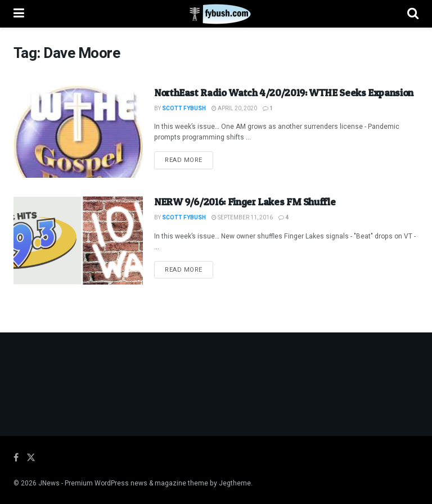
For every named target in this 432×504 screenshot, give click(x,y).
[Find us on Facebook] (16, 458)
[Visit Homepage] (216, 14)
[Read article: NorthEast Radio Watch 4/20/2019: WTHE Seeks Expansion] (78, 132)
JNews (49, 483)
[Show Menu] (19, 14)
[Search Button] (413, 14)
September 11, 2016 (242, 218)
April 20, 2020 (234, 109)
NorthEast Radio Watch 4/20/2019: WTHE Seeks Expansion (284, 93)
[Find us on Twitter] (31, 458)
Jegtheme (235, 483)
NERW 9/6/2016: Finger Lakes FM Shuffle (245, 202)
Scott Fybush (184, 109)
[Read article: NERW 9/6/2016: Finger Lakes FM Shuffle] (78, 241)
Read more (189, 160)
